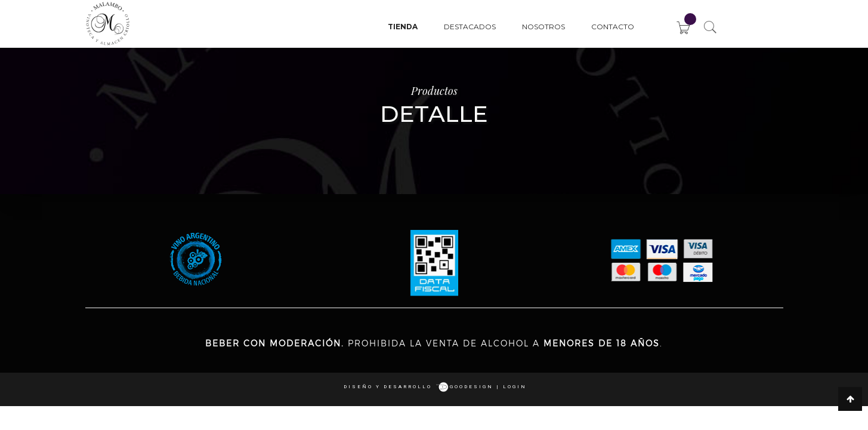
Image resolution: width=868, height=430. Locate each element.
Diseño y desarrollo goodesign (418, 387)
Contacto (613, 27)
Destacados (470, 27)
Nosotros (543, 27)
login (515, 387)
